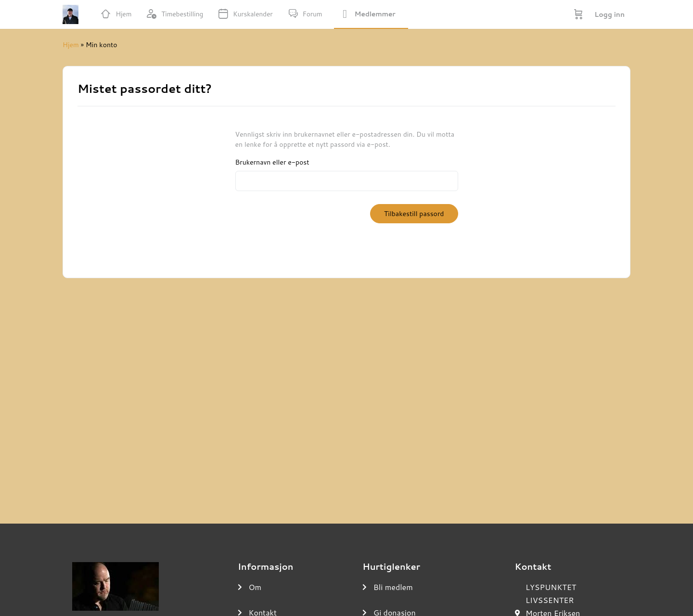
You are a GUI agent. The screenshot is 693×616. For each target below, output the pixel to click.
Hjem (71, 45)
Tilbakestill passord (414, 214)
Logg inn (610, 14)
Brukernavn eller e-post (272, 162)
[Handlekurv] (578, 14)
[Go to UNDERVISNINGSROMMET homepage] (71, 13)
